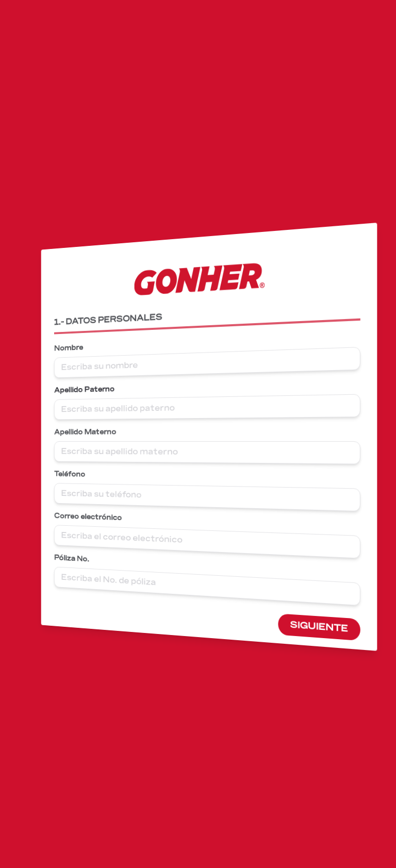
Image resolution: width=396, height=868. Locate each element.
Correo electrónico (95, 516)
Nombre (77, 349)
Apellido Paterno (92, 390)
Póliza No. (80, 558)
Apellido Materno (92, 432)
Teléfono (78, 474)
